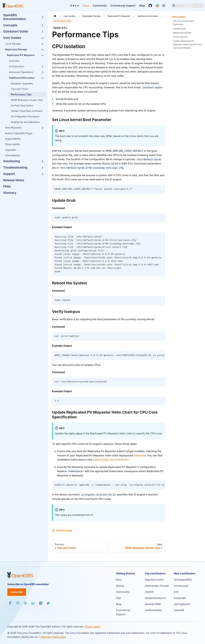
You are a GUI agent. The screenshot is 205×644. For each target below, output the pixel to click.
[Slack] (158, 6)
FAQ (118, 598)
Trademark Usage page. (52, 637)
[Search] (187, 6)
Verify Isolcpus (180, 37)
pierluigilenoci (182, 604)
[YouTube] (41, 603)
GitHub (120, 586)
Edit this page (62, 530)
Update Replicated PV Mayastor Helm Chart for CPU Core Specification (188, 44)
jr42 (176, 592)
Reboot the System (182, 33)
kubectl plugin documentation (111, 460)
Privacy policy (93, 627)
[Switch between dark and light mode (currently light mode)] (164, 6)
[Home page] (55, 16)
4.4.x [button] (73, 6)
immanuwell (181, 586)
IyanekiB (179, 610)
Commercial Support (123, 6)
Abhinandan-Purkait (157, 586)
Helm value (75, 433)
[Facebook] (10, 603)
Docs (86, 6)
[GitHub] (150, 6)
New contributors (185, 573)
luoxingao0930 (183, 580)
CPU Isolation (178, 17)
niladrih (149, 592)
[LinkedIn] (33, 603)
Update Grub (179, 29)
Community (100, 6)
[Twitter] (48, 603)
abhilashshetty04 (155, 598)
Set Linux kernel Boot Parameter (183, 23)
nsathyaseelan (154, 610)
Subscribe (17, 592)
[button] (24, 17)
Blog (142, 6)
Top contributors (155, 573)
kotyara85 (180, 598)
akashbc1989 (153, 604)
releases (140, 455)
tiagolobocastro (154, 580)
